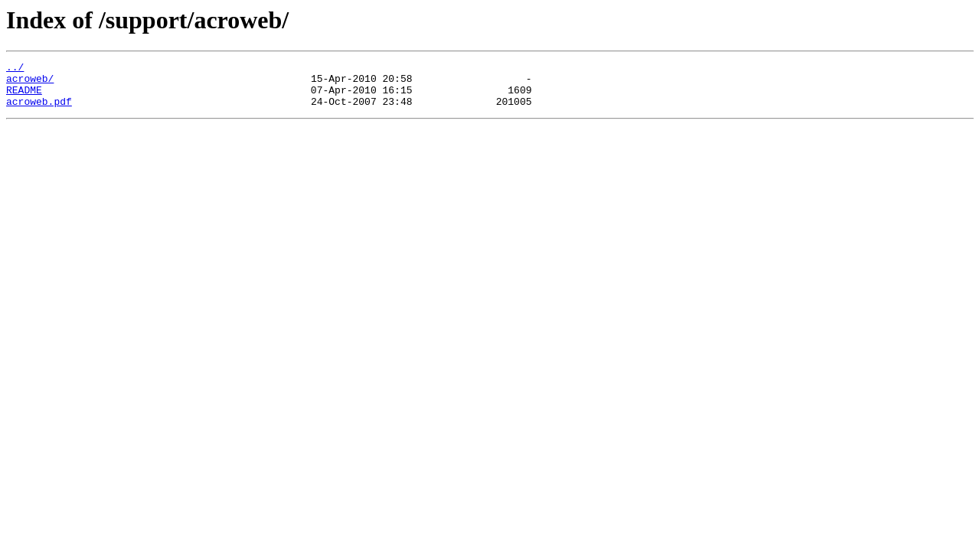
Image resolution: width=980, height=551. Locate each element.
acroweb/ (30, 83)
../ (15, 69)
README (24, 96)
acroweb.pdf (39, 110)
